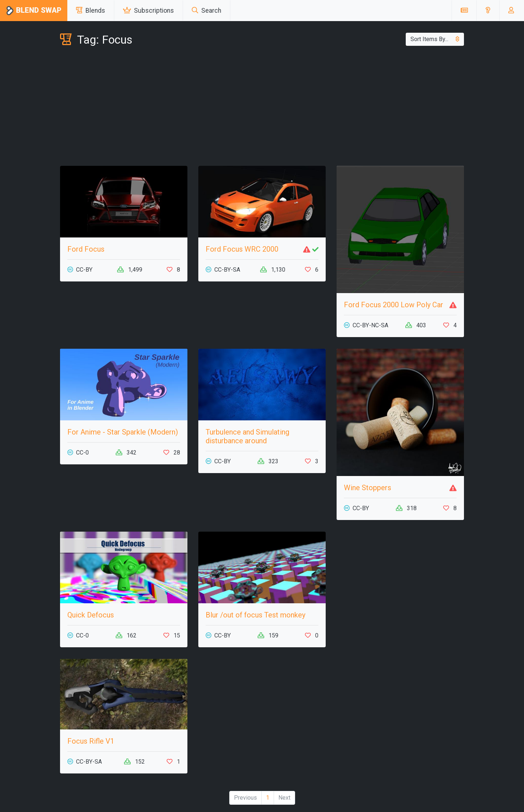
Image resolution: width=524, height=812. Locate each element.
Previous (245, 798)
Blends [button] (91, 11)
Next (284, 798)
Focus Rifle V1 (91, 741)
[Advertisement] (262, 108)
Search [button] (207, 11)
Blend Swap (34, 11)
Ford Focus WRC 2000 (242, 249)
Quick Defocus (91, 615)
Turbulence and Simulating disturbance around (247, 436)
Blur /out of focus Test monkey (255, 615)
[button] (488, 11)
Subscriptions (148, 11)
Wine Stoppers (368, 488)
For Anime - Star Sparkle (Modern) (123, 432)
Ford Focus (86, 249)
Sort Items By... (435, 39)
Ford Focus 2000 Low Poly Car (394, 305)
